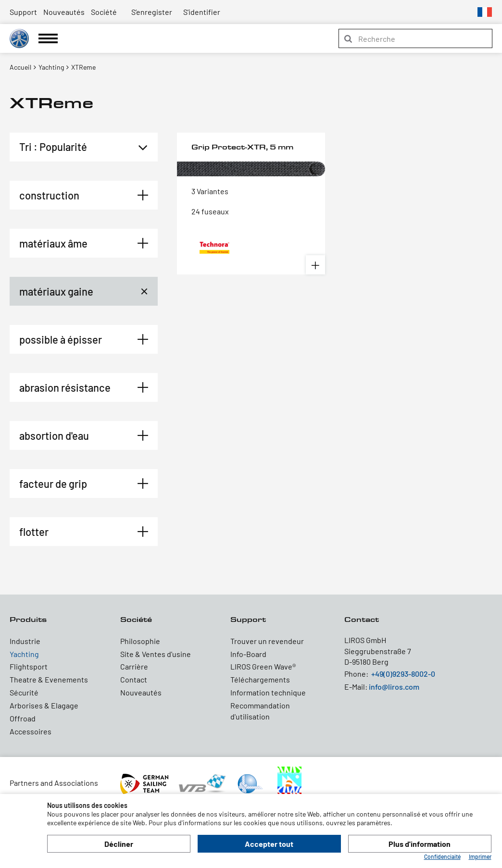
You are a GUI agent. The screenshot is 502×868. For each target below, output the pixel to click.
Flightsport (29, 666)
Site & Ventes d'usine (156, 654)
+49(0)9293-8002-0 (403, 674)
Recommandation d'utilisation (260, 711)
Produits (28, 619)
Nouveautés (64, 12)
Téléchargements (260, 679)
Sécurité (24, 692)
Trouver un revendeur (267, 641)
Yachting (24, 654)
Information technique (268, 692)
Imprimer (480, 856)
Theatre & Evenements (49, 679)
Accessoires (31, 731)
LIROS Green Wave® (263, 666)
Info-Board (248, 654)
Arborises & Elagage (44, 705)
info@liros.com (394, 687)
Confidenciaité (442, 856)
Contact (134, 679)
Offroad (23, 718)
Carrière (134, 666)
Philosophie (140, 641)
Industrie (25, 641)
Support (23, 12)
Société (104, 12)
